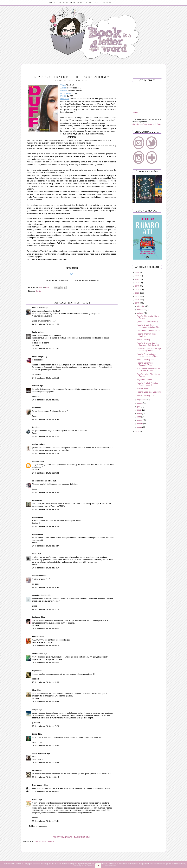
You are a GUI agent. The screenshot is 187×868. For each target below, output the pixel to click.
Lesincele (36, 617)
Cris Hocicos (38, 576)
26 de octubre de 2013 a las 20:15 (45, 777)
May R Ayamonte (39, 753)
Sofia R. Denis (38, 308)
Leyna (35, 734)
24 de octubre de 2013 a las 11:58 (45, 378)
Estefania (36, 637)
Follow (135, 112)
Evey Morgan (38, 785)
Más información (110, 866)
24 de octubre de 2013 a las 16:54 (45, 509)
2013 (137, 303)
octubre (140, 313)
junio (139, 410)
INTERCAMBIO (93, 3)
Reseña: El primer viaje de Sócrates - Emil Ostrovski (148, 344)
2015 (137, 296)
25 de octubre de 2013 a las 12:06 (45, 682)
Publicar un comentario (38, 826)
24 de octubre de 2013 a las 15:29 (45, 453)
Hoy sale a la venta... (145, 380)
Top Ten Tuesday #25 (145, 395)
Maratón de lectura (144, 389)
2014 (137, 300)
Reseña (38, 291)
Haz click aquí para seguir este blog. (147, 124)
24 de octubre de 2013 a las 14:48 (45, 419)
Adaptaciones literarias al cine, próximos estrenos (149, 370)
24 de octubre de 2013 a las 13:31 (45, 400)
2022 (137, 272)
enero (140, 427)
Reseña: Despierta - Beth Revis (149, 392)
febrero (140, 424)
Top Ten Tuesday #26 (145, 360)
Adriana (36, 500)
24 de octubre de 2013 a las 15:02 (45, 436)
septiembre (142, 400)
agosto (140, 403)
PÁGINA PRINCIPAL (82, 837)
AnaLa (35, 554)
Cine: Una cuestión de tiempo (148, 331)
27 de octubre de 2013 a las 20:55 (45, 792)
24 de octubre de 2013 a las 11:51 (45, 349)
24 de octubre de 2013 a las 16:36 (45, 492)
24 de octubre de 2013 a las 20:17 (45, 646)
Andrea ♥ (36, 444)
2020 (137, 279)
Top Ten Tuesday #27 (145, 340)
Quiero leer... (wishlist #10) (147, 322)
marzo (140, 420)
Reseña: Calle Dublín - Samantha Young (146, 364)
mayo (140, 413)
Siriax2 (35, 771)
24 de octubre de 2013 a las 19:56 (45, 629)
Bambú (35, 800)
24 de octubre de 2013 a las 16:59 (45, 526)
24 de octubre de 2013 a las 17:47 (45, 546)
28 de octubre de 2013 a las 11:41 (45, 821)
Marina (35, 408)
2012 (137, 432)
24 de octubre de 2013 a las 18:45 (45, 587)
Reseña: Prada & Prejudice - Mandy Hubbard (148, 384)
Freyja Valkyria (38, 357)
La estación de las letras (43, 481)
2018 (137, 286)
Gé (34, 427)
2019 (137, 283)
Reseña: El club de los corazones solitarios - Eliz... (149, 326)
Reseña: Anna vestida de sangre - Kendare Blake (147, 355)
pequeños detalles (40, 595)
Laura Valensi (38, 654)
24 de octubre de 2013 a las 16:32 (45, 473)
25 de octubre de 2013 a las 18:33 (45, 763)
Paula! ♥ (36, 332)
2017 (137, 290)
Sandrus (36, 386)
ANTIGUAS (68, 837)
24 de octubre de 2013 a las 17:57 (45, 568)
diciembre (141, 306)
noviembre (142, 310)
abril (139, 417)
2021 (137, 276)
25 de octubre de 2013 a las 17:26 (45, 726)
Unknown (36, 461)
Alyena (35, 671)
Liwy (34, 690)
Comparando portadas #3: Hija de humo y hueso (149, 349)
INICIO (52, 3)
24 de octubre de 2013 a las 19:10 (45, 609)
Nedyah (36, 710)
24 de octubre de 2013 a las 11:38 (45, 324)
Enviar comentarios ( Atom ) (45, 841)
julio (139, 407)
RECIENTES (58, 837)
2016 (137, 293)
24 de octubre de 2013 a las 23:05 (45, 663)
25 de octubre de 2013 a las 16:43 (45, 702)
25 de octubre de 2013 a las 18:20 (45, 746)
